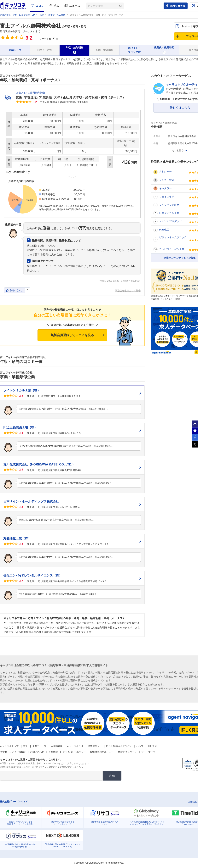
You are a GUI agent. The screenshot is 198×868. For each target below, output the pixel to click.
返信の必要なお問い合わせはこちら (66, 767)
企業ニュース (39, 746)
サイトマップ (148, 752)
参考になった (17, 290)
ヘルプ (140, 746)
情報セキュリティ (127, 752)
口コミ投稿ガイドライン (119, 746)
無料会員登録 (178, 6)
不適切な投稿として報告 (128, 291)
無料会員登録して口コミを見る (72, 335)
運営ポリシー (95, 746)
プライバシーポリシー (74, 752)
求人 (56, 6)
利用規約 (152, 746)
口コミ (40, 6)
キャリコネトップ (9, 746)
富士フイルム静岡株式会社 (31, 26)
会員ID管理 (57, 746)
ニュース (75, 6)
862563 (135, 281)
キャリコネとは (75, 746)
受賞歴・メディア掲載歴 (13, 752)
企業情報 (53, 752)
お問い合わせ (37, 752)
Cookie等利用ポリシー (102, 752)
